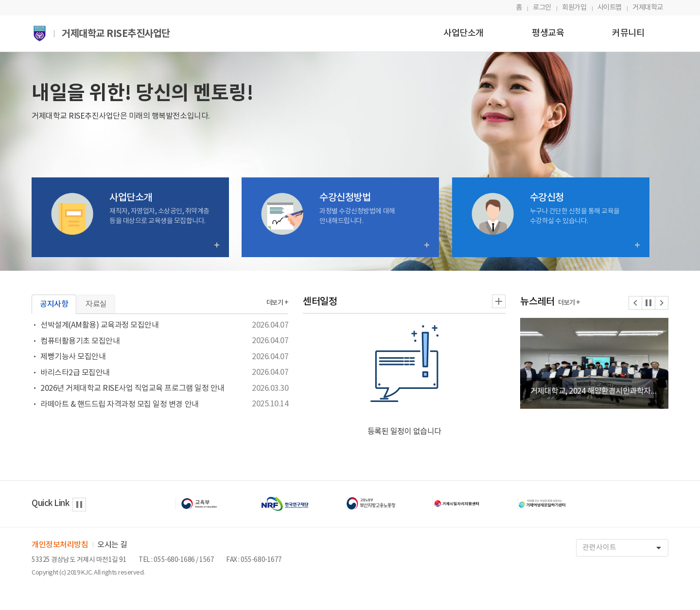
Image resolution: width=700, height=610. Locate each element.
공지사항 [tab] (54, 304)
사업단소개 (464, 33)
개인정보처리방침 (60, 545)
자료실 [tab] (96, 304)
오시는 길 (112, 545)
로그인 (542, 8)
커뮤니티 (628, 33)
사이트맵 (610, 8)
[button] (635, 303)
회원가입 (574, 8)
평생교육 (548, 33)
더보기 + (278, 303)
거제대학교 (648, 8)
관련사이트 (625, 548)
